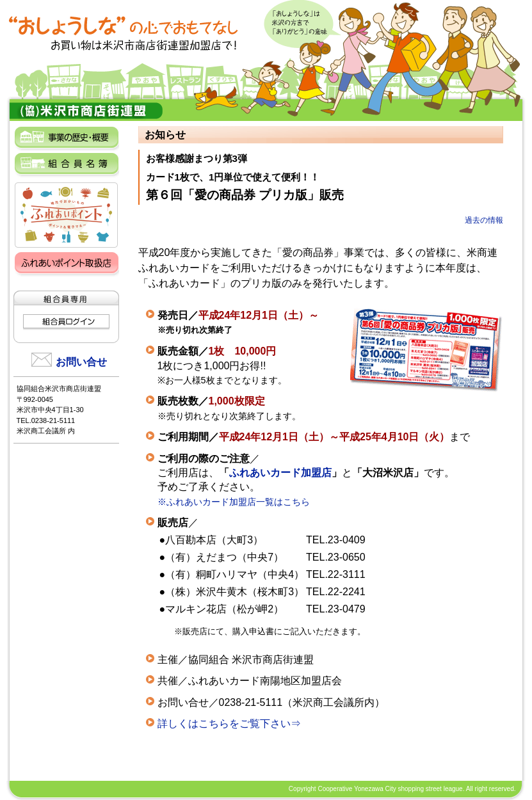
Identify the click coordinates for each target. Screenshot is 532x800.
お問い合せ (81, 362)
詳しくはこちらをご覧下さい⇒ (229, 724)
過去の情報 (484, 220)
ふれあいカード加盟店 (280, 473)
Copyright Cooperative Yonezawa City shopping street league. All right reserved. (402, 789)
